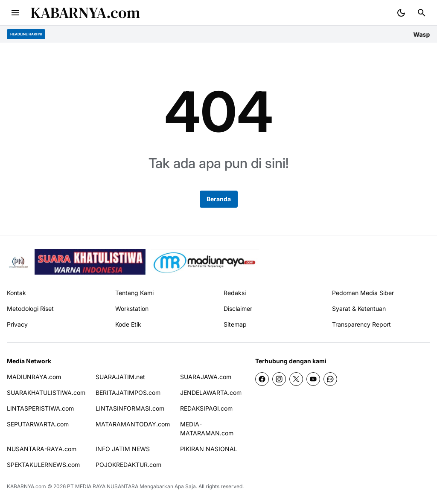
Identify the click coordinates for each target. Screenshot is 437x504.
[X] (296, 379)
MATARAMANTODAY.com (133, 424)
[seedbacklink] (90, 262)
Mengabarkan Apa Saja (168, 486)
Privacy (17, 324)
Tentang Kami (134, 293)
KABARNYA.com (85, 13)
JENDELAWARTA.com (211, 392)
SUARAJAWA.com (206, 377)
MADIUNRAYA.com (34, 377)
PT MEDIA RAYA (86, 486)
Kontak (16, 293)
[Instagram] (279, 379)
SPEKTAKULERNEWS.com (43, 465)
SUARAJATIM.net (120, 377)
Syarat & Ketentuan (359, 308)
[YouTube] (313, 379)
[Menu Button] (15, 13)
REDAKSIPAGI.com (206, 408)
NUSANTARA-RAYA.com (42, 449)
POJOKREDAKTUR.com (128, 465)
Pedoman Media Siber (363, 293)
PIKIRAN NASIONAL (209, 449)
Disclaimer (238, 308)
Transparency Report (361, 324)
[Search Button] (422, 13)
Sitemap (235, 324)
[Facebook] (262, 379)
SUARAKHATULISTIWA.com (46, 392)
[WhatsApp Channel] (330, 379)
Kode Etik (128, 324)
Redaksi (235, 293)
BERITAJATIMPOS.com (128, 392)
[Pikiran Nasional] (18, 262)
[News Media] (205, 262)
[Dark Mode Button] (401, 13)
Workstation (132, 308)
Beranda (219, 199)
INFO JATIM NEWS (123, 449)
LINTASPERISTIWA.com (40, 408)
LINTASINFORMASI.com (130, 408)
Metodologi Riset (30, 308)
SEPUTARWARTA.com (38, 424)
